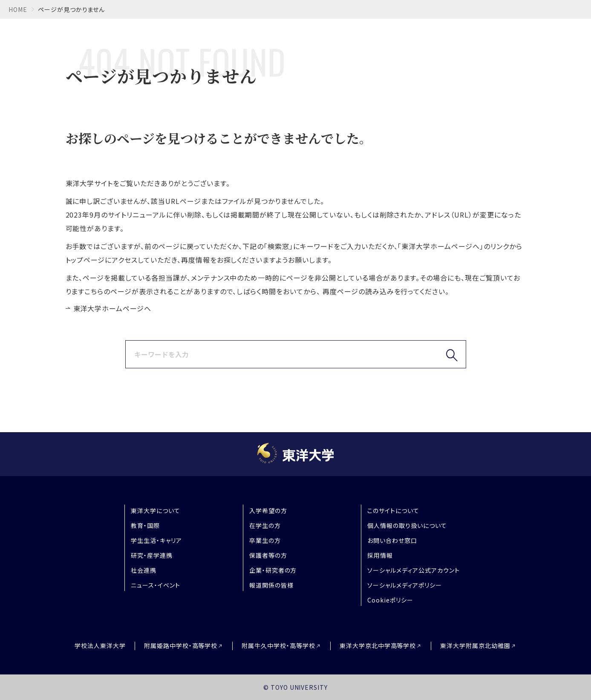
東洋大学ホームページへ (112, 308)
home (18, 9)
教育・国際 (145, 525)
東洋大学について (156, 511)
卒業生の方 (265, 540)
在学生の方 (265, 525)
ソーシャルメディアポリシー (404, 585)
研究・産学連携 (152, 555)
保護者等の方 (268, 555)
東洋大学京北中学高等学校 (378, 646)
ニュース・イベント (156, 585)
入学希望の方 (268, 511)
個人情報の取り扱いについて (407, 525)
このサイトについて (393, 511)
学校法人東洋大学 (100, 645)
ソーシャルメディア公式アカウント (413, 570)
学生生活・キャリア (156, 540)
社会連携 (144, 570)
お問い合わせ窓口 (392, 540)
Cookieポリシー (390, 600)
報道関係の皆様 (271, 585)
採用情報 (380, 555)
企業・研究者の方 (273, 570)
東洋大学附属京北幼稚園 (475, 646)
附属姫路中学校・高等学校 (181, 646)
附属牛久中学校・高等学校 (278, 646)
